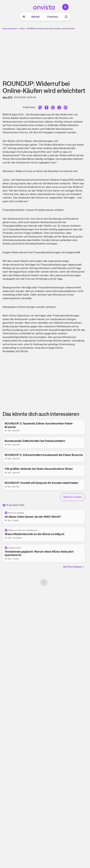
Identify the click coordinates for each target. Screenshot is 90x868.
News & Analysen (10, 29)
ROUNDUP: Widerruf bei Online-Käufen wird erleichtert (51, 29)
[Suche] (66, 17)
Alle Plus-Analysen (74, 567)
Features (53, 17)
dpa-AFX (8, 97)
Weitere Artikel (73, 497)
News (22, 29)
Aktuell (35, 17)
